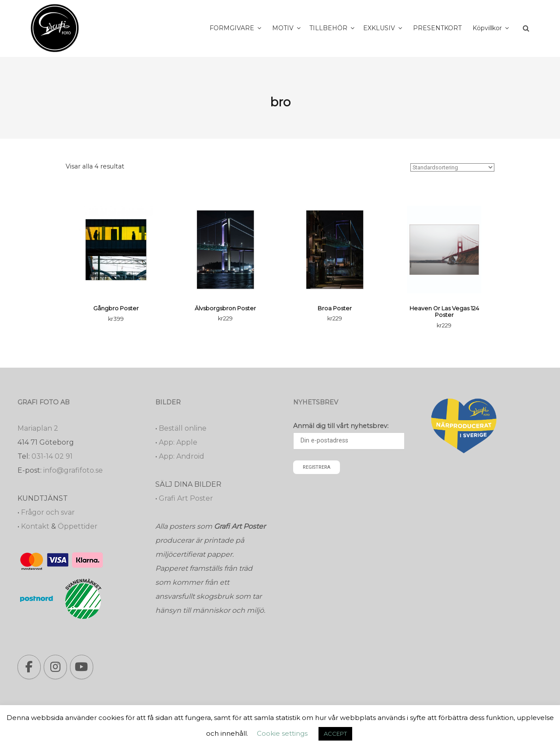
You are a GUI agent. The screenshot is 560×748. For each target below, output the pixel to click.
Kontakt (35, 526)
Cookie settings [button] (282, 733)
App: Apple (178, 442)
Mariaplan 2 (38, 428)
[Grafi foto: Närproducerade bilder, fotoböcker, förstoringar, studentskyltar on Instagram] (55, 667)
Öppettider (78, 526)
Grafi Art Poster (186, 498)
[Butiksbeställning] (452, 167)
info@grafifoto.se (73, 470)
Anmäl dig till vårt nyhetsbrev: (341, 426)
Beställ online (183, 428)
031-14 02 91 (52, 456)
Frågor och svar (48, 512)
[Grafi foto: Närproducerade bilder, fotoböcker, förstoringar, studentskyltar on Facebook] (29, 667)
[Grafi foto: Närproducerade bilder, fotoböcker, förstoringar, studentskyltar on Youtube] (82, 667)
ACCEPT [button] (335, 734)
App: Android (182, 456)
